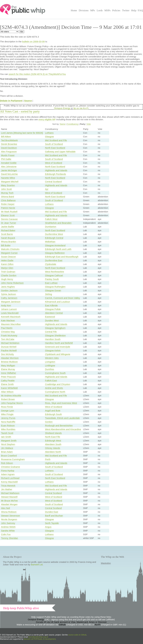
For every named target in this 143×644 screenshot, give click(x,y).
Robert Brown (8, 399)
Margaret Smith (9, 441)
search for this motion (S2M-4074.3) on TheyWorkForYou (37, 74)
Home (74, 10)
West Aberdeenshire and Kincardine (63, 429)
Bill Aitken (6, 137)
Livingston (50, 362)
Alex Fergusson (9, 152)
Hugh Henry (7, 279)
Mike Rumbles (8, 429)
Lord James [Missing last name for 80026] (22, 133)
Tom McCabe (8, 339)
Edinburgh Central (54, 238)
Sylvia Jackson (8, 294)
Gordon (49, 422)
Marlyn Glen (7, 268)
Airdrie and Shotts (54, 388)
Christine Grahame (11, 467)
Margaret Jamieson (11, 302)
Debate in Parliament (11, 101)
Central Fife (51, 332)
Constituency (73, 124)
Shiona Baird (8, 197)
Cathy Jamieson (9, 298)
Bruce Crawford (9, 456)
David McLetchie (9, 174)
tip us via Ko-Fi (81, 108)
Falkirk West (51, 219)
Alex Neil (5, 508)
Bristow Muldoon (9, 362)
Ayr (47, 189)
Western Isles (52, 358)
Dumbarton (51, 227)
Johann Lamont (9, 309)
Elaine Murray (8, 369)
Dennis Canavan (9, 219)
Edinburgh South (53, 414)
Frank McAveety (9, 335)
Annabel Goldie (9, 163)
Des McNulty (7, 354)
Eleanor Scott (8, 215)
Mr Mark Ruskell (9, 212)
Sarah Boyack (8, 238)
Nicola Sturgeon (9, 519)
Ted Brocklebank (9, 140)
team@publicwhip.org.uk (38, 637)
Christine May (8, 332)
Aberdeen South (53, 444)
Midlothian (50, 242)
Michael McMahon (10, 343)
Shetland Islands (53, 433)
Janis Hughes (8, 287)
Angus (48, 527)
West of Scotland (53, 163)
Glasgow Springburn (55, 328)
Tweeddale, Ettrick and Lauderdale (62, 418)
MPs (93, 10)
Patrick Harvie (8, 208)
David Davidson (9, 148)
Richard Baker (8, 230)
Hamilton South (53, 339)
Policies (116, 10)
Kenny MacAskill (9, 482)
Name (63, 124)
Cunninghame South (55, 373)
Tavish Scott (7, 433)
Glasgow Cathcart (54, 275)
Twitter (126, 10)
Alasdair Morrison (10, 358)
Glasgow (49, 137)
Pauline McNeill (9, 350)
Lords (100, 10)
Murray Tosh (7, 193)
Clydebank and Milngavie (58, 354)
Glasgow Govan (53, 290)
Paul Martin (7, 328)
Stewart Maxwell (9, 497)
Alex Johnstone (9, 167)
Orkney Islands (52, 448)
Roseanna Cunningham (13, 459)
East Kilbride (51, 305)
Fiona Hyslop (8, 471)
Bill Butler (6, 245)
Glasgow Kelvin (53, 350)
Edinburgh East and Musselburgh (62, 257)
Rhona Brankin (8, 242)
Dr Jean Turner (9, 223)
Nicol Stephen (8, 444)
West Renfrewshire (54, 272)
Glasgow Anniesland (55, 245)
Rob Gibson (7, 463)
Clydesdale (51, 264)
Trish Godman (8, 272)
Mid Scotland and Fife (56, 140)
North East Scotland (55, 148)
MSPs (107, 10)
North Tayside (52, 523)
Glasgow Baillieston (55, 253)
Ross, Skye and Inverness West (61, 403)
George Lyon (8, 410)
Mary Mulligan (8, 365)
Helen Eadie (7, 260)
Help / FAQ (137, 10)
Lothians (49, 133)
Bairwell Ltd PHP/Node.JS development (40, 639)
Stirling (48, 294)
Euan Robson (8, 426)
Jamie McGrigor (9, 170)
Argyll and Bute (53, 410)
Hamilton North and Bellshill (59, 343)
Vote (89, 124)
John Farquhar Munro (12, 403)
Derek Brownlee (9, 144)
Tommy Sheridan (10, 538)
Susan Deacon (8, 257)
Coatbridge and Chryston (58, 384)
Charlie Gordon (9, 275)
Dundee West (52, 320)
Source (28, 101)
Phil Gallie (6, 159)
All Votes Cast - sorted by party (20, 111)
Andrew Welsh (8, 527)
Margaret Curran (9, 253)
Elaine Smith (7, 384)
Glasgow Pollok (53, 309)
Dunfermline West (54, 234)
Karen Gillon (7, 264)
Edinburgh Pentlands (55, 174)
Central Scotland (53, 182)
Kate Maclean (8, 320)
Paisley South (52, 279)
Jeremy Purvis (8, 418)
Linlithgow (50, 365)
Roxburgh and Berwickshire (59, 426)
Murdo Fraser (8, 155)
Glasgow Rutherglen (55, 287)
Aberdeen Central (54, 313)
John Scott (6, 189)
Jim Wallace (7, 448)
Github (62, 625)
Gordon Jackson (9, 290)
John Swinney (8, 523)
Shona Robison (9, 512)
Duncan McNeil (9, 347)
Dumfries (49, 369)
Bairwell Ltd (37, 565)
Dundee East (52, 512)
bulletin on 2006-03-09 (33, 42)
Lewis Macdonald (10, 313)
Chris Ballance (8, 200)
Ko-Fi (98, 625)
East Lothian (51, 283)
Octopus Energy (62, 108)
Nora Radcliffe (8, 422)
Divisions (84, 10)
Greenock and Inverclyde (58, 347)
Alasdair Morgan (9, 504)
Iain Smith (6, 437)
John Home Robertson (12, 283)
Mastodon (106, 563)
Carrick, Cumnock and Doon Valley (62, 298)
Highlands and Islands (56, 170)
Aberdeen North (53, 452)
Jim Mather (7, 489)
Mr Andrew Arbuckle (11, 395)
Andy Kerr (6, 305)
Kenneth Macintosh (11, 317)
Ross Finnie (7, 407)
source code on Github (77, 635)
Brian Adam (7, 452)
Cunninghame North (55, 392)
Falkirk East (51, 380)
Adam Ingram (8, 474)
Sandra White (8, 531)
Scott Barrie (7, 234)
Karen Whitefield (9, 388)
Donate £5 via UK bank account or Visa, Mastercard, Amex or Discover (71, 622)
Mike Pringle (7, 414)
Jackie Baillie (8, 227)
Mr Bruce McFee (9, 501)
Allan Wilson (7, 392)
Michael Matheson (10, 493)
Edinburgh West (53, 441)
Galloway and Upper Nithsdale (60, 152)
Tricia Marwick (8, 486)
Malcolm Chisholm (10, 249)
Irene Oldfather (9, 373)
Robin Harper (8, 204)
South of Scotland (54, 144)
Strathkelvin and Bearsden (58, 223)
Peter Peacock (8, 377)
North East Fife (52, 437)
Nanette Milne (8, 178)
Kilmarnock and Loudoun (57, 302)
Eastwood (50, 317)
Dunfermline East (54, 260)
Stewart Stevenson (11, 516)
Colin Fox (6, 534)
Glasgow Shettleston (55, 335)
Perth (48, 459)
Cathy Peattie (8, 380)
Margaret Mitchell (10, 182)
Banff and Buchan (54, 516)
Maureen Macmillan (11, 324)
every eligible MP (47, 119)
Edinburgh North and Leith (58, 249)
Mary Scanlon (8, 185)
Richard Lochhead (10, 478)
